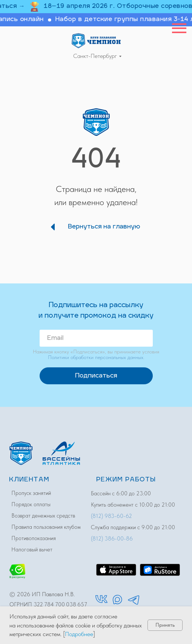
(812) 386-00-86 (112, 539)
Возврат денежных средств (43, 516)
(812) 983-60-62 (111, 516)
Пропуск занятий (31, 493)
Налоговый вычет (32, 550)
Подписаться (96, 376)
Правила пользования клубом (46, 527)
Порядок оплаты (31, 504)
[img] (96, 40)
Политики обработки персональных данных (96, 357)
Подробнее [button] (79, 634)
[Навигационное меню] (179, 28)
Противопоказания (34, 538)
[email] (96, 338)
